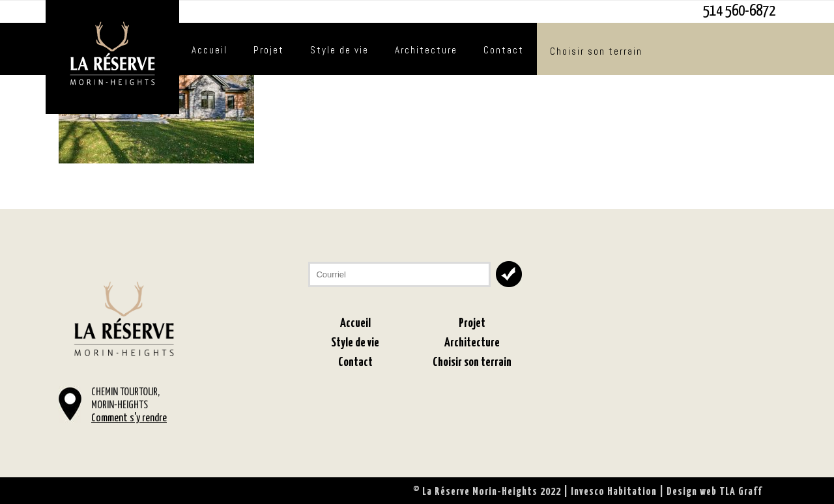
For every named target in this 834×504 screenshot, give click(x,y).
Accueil (209, 50)
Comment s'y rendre (129, 418)
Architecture (426, 50)
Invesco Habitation (614, 492)
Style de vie (339, 50)
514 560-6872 (739, 11)
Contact (504, 50)
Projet (269, 50)
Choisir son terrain (596, 51)
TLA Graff (741, 492)
